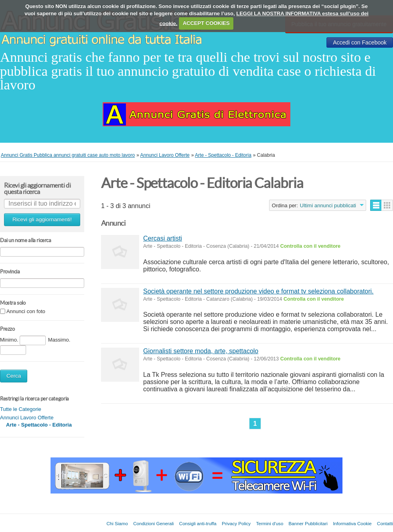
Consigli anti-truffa (198, 523)
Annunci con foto (26, 312)
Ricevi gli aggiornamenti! (42, 219)
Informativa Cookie (352, 523)
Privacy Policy (236, 523)
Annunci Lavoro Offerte (27, 418)
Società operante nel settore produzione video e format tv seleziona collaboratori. (258, 291)
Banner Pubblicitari (308, 523)
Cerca (14, 376)
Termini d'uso (269, 523)
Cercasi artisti (163, 238)
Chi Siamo (117, 523)
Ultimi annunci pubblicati (328, 205)
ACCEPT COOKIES (206, 23)
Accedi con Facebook (360, 42)
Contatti (385, 523)
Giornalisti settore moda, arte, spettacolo (201, 351)
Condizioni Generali (153, 523)
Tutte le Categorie (21, 409)
